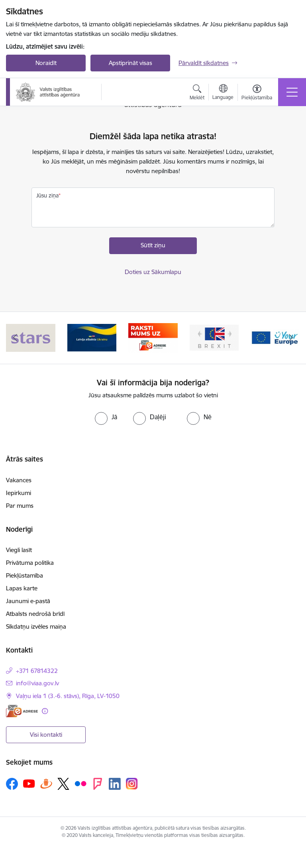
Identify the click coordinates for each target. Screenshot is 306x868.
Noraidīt (46, 63)
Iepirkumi (19, 493)
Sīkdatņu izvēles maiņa (36, 626)
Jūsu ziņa (47, 195)
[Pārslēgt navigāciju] (292, 92)
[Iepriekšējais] (15, 338)
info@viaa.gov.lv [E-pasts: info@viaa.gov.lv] (37, 683)
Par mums (20, 506)
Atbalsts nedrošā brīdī (35, 614)
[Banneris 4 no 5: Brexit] (214, 337)
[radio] (106, 417)
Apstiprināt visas (130, 63)
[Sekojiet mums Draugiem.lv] (46, 784)
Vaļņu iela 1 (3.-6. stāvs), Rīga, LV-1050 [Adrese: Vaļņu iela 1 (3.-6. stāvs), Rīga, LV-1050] (68, 696)
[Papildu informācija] (45, 711)
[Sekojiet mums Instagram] (132, 784)
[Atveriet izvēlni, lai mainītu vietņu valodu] (223, 93)
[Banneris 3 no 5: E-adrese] (153, 337)
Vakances (19, 480)
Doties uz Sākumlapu (153, 272)
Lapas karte (22, 588)
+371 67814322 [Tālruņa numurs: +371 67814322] (37, 671)
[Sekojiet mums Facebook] (12, 784)
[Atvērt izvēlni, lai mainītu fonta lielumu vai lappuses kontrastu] (257, 93)
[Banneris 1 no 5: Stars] (31, 337)
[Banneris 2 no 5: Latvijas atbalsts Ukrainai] (92, 337)
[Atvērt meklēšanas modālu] (197, 93)
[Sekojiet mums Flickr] (80, 783)
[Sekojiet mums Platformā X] (63, 784)
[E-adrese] (22, 711)
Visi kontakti (46, 735)
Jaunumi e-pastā (28, 601)
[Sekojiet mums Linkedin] (115, 784)
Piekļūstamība (25, 575)
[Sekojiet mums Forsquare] (98, 784)
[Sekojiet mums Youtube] (29, 783)
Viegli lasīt (19, 550)
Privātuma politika (30, 563)
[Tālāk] (291, 338)
